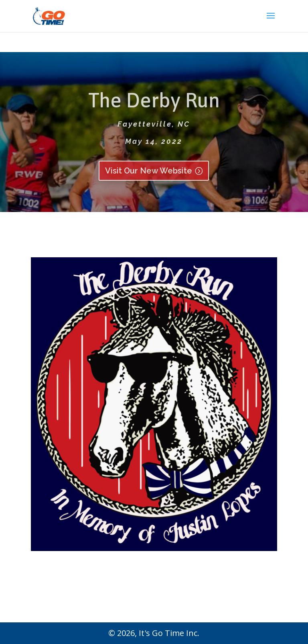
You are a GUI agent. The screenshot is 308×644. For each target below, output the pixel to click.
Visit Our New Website (149, 176)
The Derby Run (154, 105)
